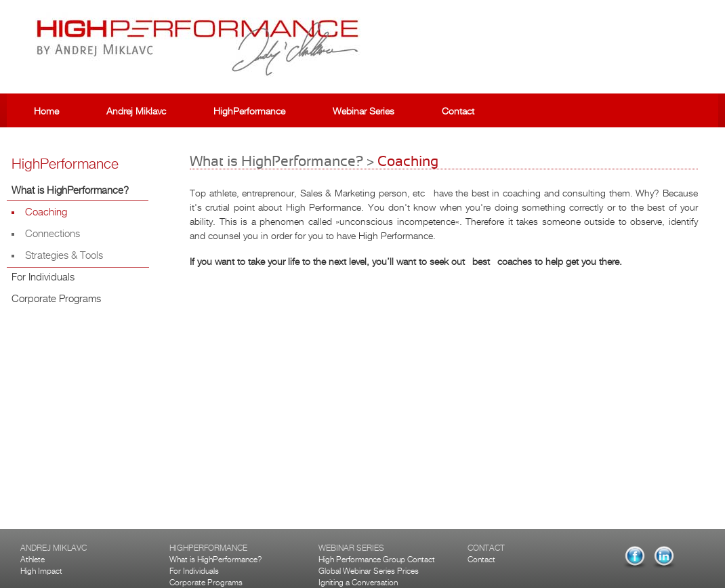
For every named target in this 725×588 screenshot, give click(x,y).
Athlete (33, 560)
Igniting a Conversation (358, 583)
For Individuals (194, 571)
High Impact (41, 571)
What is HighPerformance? (215, 560)
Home (46, 111)
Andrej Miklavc (136, 111)
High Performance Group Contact (377, 560)
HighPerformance (249, 111)
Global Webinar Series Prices (369, 571)
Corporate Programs (206, 583)
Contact (458, 111)
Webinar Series (364, 111)
